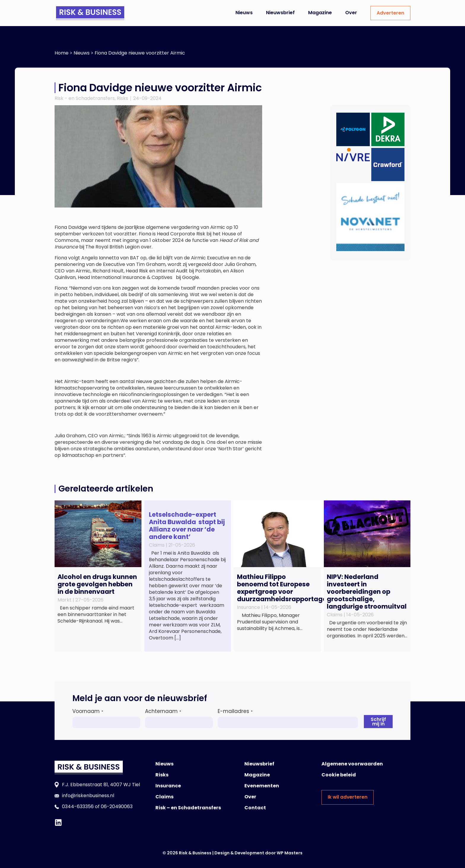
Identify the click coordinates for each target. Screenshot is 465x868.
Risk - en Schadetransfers (85, 98)
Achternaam (163, 711)
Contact (255, 808)
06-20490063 (117, 806)
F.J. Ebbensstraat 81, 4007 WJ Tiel (101, 785)
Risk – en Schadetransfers (188, 808)
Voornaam (88, 711)
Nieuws (244, 13)
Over (351, 13)
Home (62, 53)
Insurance (168, 786)
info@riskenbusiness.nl (88, 796)
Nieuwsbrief (280, 13)
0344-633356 (78, 806)
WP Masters (290, 853)
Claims (164, 797)
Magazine (320, 13)
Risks (122, 98)
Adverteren (390, 13)
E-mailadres (235, 711)
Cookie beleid (339, 775)
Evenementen (262, 786)
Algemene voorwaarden (352, 764)
